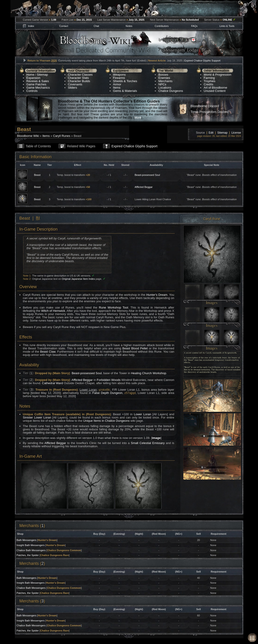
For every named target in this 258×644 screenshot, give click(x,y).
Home (30, 75)
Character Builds (79, 81)
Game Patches (36, 84)
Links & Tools (227, 26)
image (156, 438)
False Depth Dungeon (107, 393)
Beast (37, 175)
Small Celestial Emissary (148, 443)
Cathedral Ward (53, 383)
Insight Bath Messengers (30, 545)
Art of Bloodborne (215, 88)
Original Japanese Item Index (78, 279)
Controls (32, 91)
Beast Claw (48, 352)
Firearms (119, 78)
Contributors (162, 26)
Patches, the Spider (28, 555)
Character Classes (80, 75)
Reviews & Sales (38, 81)
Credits (209, 84)
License (236, 133)
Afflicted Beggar (144, 187)
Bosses (163, 75)
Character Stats (78, 78)
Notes (129, 26)
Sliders (73, 88)
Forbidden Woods (109, 380)
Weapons (119, 75)
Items (117, 88)
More (138, 118)
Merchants (165, 81)
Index (31, 26)
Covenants (75, 84)
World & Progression (218, 75)
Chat (96, 26)
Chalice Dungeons (171, 91)
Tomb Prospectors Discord (210, 112)
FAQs (194, 26)
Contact (64, 26)
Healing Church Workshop (149, 373)
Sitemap (42, 75)
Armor (117, 84)
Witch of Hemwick (53, 311)
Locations (165, 88)
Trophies (210, 81)
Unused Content (215, 91)
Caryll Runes (62, 136)
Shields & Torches (125, 81)
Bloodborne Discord (205, 106)
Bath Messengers (26, 540)
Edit (211, 133)
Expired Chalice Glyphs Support (202, 61)
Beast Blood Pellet (135, 348)
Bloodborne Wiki (28, 136)
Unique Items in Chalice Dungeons (106, 421)
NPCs (162, 84)
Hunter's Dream (157, 295)
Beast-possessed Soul (147, 175)
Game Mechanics (38, 88)
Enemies (164, 78)
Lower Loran (142, 414)
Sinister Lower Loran (37, 417)
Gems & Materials (125, 91)
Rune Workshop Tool (113, 308)
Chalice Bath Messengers (31, 550)
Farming (209, 78)
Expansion (33, 78)
